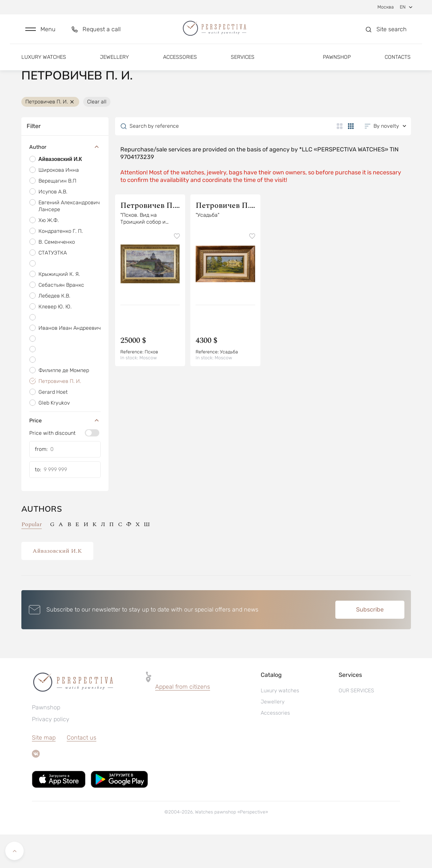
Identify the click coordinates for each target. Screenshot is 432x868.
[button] (40, 32)
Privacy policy (51, 753)
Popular (32, 558)
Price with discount (52, 467)
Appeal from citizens (183, 720)
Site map (44, 771)
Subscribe (370, 643)
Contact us (82, 771)
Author (65, 181)
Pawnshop (337, 62)
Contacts (398, 62)
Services (243, 62)
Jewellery (114, 62)
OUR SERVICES (356, 724)
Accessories (180, 62)
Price (65, 454)
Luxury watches (44, 62)
